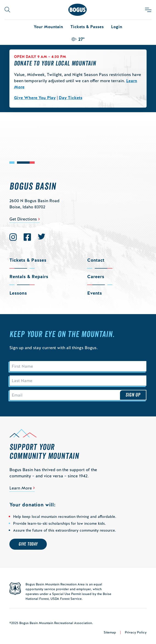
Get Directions (23, 219)
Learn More (21, 488)
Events (95, 293)
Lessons (18, 293)
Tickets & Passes (87, 27)
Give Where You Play (35, 98)
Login (117, 27)
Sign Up (133, 395)
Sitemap (110, 632)
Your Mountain (48, 27)
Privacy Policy (136, 632)
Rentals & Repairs (29, 277)
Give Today (28, 544)
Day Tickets (71, 98)
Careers (96, 277)
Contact (96, 260)
